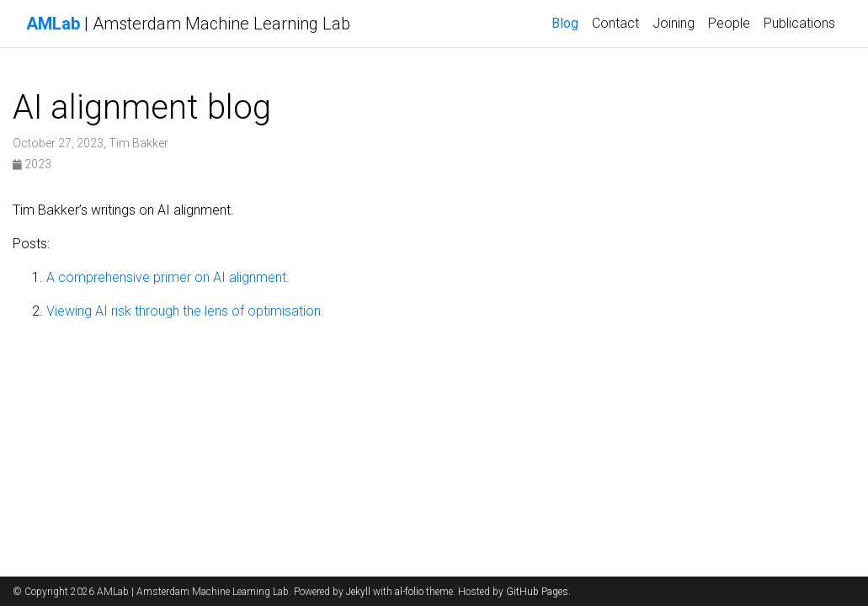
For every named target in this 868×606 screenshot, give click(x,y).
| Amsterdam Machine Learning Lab (188, 24)
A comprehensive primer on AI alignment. (168, 277)
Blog (565, 23)
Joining (674, 23)
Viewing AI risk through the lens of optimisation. (185, 311)
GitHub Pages (537, 592)
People (729, 23)
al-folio (409, 592)
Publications (799, 23)
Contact (615, 23)
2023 (32, 164)
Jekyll (358, 592)
